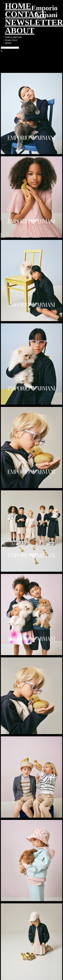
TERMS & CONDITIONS (13, 37)
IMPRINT (8, 43)
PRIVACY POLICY (11, 40)
